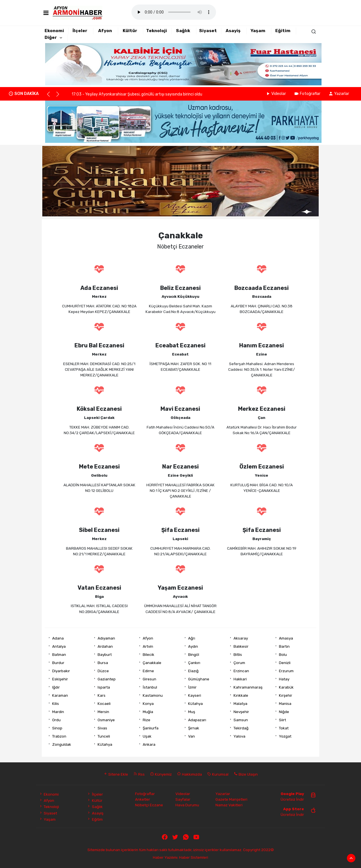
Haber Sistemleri (194, 857)
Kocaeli (104, 703)
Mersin (103, 712)
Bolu (283, 654)
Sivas (102, 728)
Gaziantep (107, 679)
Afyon (105, 31)
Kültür (130, 31)
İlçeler (80, 31)
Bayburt (105, 654)
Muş (192, 712)
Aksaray (241, 638)
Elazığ (193, 671)
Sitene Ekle (116, 774)
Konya (148, 703)
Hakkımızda (190, 774)
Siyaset (208, 31)
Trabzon (59, 736)
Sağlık (183, 31)
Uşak (147, 736)
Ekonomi (54, 31)
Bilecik (148, 654)
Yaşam (258, 31)
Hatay (284, 679)
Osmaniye (106, 720)
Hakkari (240, 679)
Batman (59, 654)
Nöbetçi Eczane (149, 805)
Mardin (58, 712)
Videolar (276, 94)
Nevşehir (241, 712)
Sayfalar (183, 799)
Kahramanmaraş (248, 687)
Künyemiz (161, 774)
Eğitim (283, 31)
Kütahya (195, 703)
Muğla (148, 712)
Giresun (149, 679)
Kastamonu (153, 695)
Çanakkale (152, 663)
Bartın (284, 646)
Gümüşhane (199, 679)
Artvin (148, 646)
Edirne (148, 671)
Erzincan (241, 671)
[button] (51, 97)
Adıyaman (106, 638)
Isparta (104, 687)
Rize (147, 720)
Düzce (103, 671)
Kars (102, 695)
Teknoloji (157, 31)
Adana (58, 638)
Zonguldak (62, 744)
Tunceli (104, 736)
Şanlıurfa (151, 728)
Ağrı (192, 638)
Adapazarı (197, 720)
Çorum (239, 663)
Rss (139, 774)
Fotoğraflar (307, 94)
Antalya (59, 646)
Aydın (193, 646)
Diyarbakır (61, 671)
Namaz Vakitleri (229, 805)
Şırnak (194, 728)
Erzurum (286, 671)
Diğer (51, 37)
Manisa (285, 703)
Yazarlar (339, 94)
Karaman (60, 695)
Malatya (240, 703)
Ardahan (105, 646)
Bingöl (194, 654)
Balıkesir (241, 646)
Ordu (56, 720)
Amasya (286, 638)
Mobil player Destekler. (174, 12)
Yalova (239, 736)
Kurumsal (218, 774)
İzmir (192, 687)
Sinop (57, 728)
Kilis (56, 703)
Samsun (241, 720)
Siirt (282, 720)
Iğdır (56, 687)
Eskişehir (60, 679)
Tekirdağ (241, 728)
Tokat (284, 728)
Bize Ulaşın (246, 774)
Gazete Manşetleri (231, 799)
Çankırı (194, 663)
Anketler (143, 799)
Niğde (284, 712)
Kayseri (195, 695)
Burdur (58, 663)
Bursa (103, 663)
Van (191, 736)
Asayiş (233, 31)
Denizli (285, 663)
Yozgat (285, 736)
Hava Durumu (187, 805)
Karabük (286, 687)
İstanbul (150, 687)
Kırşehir (286, 695)
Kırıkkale (241, 695)
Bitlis (238, 654)
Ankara (149, 744)
